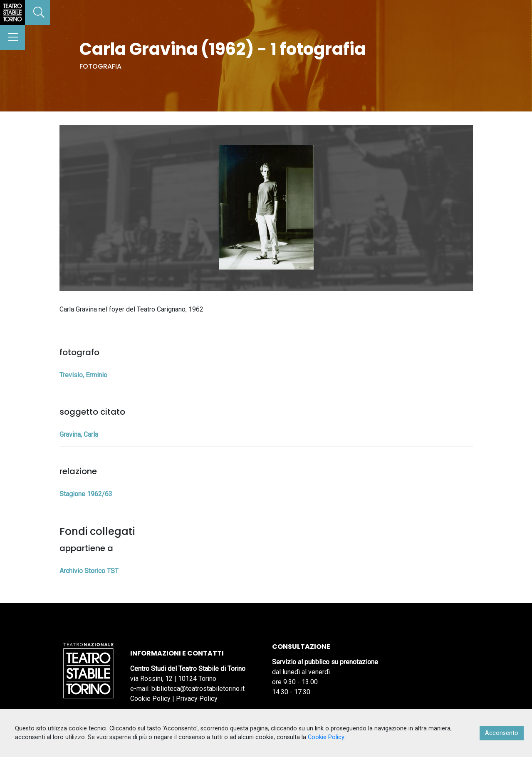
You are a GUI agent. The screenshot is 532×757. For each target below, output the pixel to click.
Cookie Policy (150, 699)
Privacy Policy (197, 699)
